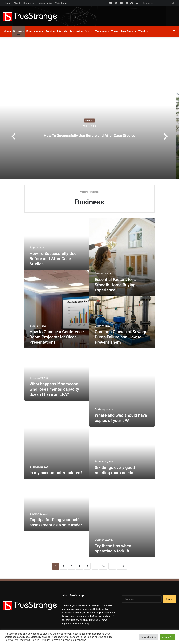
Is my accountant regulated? (56, 473)
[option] (89, 136)
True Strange (128, 31)
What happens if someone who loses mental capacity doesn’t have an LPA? (54, 389)
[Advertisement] (89, 66)
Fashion (50, 31)
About (17, 3)
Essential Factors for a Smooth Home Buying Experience (116, 285)
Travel (115, 31)
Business (19, 31)
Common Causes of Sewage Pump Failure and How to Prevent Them (121, 337)
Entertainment (35, 31)
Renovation (76, 31)
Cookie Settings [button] (149, 637)
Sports (89, 31)
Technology (102, 31)
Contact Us (29, 3)
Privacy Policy (45, 3)
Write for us (61, 3)
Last (122, 566)
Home (7, 3)
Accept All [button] (167, 637)
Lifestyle (62, 31)
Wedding (143, 31)
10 (103, 566)
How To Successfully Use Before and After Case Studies (90, 134)
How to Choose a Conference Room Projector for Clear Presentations (57, 337)
